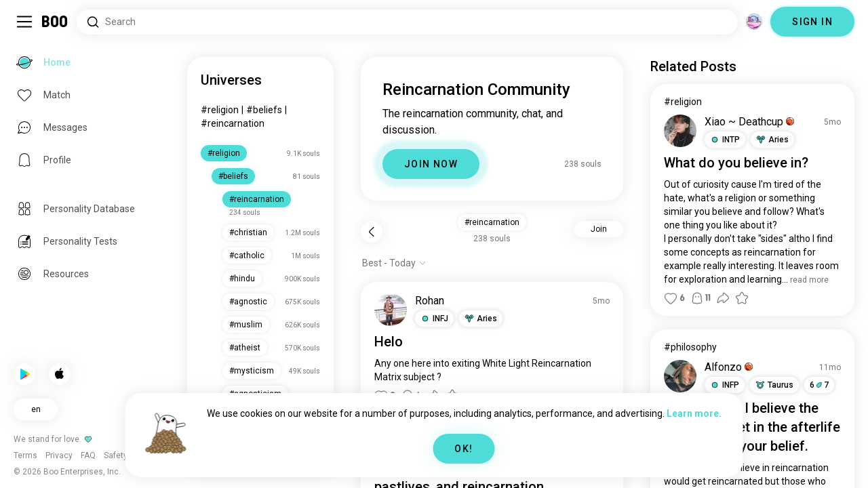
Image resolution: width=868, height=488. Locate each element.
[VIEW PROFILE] (391, 310)
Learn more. (694, 413)
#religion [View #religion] (683, 102)
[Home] (55, 22)
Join (599, 229)
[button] (434, 319)
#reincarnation (233, 123)
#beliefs (264, 110)
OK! (463, 449)
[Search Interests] (407, 22)
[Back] (372, 232)
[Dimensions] (754, 22)
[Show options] (394, 263)
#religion (220, 110)
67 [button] (819, 385)
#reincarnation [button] (492, 222)
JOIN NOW (431, 164)
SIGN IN (812, 22)
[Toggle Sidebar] (24, 22)
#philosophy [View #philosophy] (690, 347)
